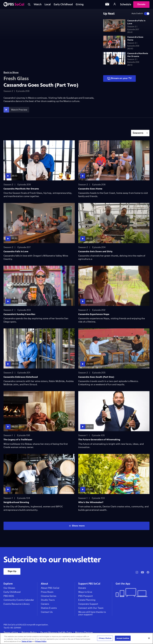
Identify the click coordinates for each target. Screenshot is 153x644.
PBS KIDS (9, 596)
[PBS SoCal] (14, 4)
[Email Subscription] (107, 5)
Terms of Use (11, 632)
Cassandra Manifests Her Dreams (21, 189)
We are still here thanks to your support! (92, 613)
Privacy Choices (84, 632)
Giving (80, 4)
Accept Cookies (123, 638)
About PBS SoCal (50, 588)
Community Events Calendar (19, 600)
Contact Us (47, 612)
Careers (45, 604)
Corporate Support (88, 604)
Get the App (123, 584)
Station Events (49, 608)
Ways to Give (85, 592)
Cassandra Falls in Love (16, 251)
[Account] (115, 4)
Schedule (126, 4)
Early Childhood (63, 4)
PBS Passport (86, 596)
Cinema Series (49, 596)
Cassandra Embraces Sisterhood (21, 377)
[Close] (149, 638)
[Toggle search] (29, 5)
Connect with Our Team (91, 608)
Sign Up (12, 571)
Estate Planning (87, 600)
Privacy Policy (29, 632)
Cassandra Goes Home (90, 189)
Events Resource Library (17, 604)
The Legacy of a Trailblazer (18, 440)
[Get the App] (132, 593)
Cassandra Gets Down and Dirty (95, 251)
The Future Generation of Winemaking (99, 440)
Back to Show (11, 72)
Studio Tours (48, 600)
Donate (141, 4)
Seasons (138, 133)
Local (48, 4)
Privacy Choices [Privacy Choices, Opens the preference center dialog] (105, 638)
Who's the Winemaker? (91, 502)
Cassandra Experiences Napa (94, 314)
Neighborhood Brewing (16, 502)
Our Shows (9, 588)
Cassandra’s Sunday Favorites (19, 314)
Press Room (47, 592)
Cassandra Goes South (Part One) (96, 377)
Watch (38, 4)
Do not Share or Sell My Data (56, 632)
